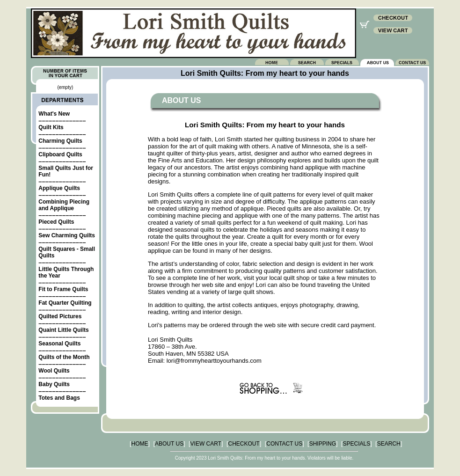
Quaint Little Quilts (63, 330)
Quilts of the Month (64, 357)
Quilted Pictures (60, 316)
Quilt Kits (51, 127)
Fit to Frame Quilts (63, 289)
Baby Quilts (54, 384)
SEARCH (389, 444)
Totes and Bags (59, 398)
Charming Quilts (60, 141)
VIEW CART (206, 444)
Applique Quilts (59, 188)
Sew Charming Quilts (67, 235)
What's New (54, 114)
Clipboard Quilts (60, 154)
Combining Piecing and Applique (64, 205)
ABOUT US (169, 444)
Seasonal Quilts (59, 344)
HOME (140, 444)
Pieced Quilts (56, 222)
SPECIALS (356, 444)
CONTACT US (284, 444)
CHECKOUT (244, 444)
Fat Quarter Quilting (65, 303)
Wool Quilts (54, 371)
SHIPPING (323, 444)
